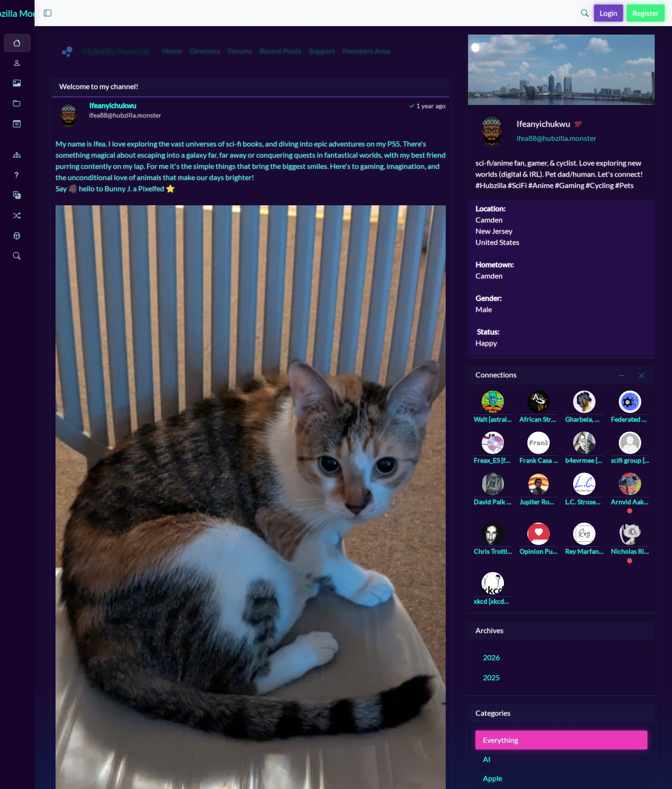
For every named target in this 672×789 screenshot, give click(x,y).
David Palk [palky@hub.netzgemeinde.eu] (521, 505)
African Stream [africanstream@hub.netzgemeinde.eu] (561, 422)
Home (245, 51)
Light (91, 43)
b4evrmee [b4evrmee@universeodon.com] (601, 464)
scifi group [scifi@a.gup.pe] (642, 464)
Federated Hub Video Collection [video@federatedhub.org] (642, 422)
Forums (313, 51)
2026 (522, 660)
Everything (531, 743)
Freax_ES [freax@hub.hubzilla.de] (521, 464)
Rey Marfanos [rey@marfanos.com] (601, 555)
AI (517, 762)
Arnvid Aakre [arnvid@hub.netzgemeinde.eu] (642, 505)
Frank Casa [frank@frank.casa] (561, 464)
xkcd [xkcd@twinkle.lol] (521, 604)
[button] (130, 13)
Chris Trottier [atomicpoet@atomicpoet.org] (521, 555)
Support (395, 51)
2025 (522, 681)
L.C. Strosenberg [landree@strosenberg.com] (601, 505)
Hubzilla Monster (60, 13)
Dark (59, 43)
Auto (26, 43)
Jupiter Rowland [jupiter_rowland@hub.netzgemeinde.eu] (561, 505)
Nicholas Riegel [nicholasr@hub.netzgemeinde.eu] (642, 555)
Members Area (440, 51)
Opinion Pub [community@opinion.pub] (561, 555)
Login (609, 13)
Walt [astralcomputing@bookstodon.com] (521, 422)
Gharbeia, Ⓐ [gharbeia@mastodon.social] (601, 422)
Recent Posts (354, 51)
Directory (278, 51)
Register (646, 13)
